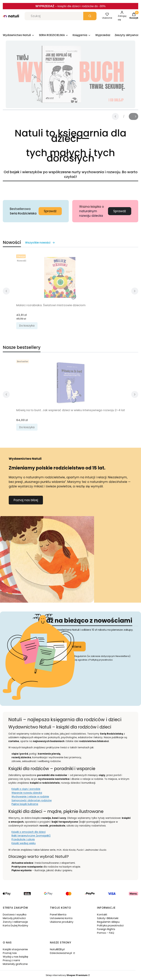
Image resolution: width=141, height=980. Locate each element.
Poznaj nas (10, 953)
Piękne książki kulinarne (25, 804)
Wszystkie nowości (40, 243)
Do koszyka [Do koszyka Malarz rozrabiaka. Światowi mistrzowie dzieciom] (27, 326)
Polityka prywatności (110, 925)
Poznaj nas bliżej (26, 500)
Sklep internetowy (67, 975)
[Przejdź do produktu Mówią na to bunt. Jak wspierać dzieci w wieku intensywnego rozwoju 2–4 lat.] (70, 383)
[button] (90, 16)
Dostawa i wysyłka (15, 914)
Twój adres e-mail (50, 639)
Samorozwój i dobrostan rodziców (32, 800)
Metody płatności (14, 918)
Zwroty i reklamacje (15, 922)
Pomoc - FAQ (106, 933)
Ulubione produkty (62, 922)
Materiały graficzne (15, 964)
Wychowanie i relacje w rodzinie (30, 797)
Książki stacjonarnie (15, 949)
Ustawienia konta (61, 918)
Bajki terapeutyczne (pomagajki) (31, 836)
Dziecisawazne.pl (61, 953)
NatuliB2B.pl (57, 949)
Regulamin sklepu (108, 922)
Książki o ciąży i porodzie (26, 789)
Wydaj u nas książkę (15, 957)
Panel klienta (58, 914)
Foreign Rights (106, 929)
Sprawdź (50, 211)
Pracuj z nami (11, 960)
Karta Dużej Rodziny (15, 925)
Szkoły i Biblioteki (108, 918)
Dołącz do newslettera (63, 646)
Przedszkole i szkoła (23, 839)
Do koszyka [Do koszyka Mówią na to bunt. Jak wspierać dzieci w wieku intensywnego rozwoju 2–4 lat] (27, 427)
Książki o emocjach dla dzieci (29, 832)
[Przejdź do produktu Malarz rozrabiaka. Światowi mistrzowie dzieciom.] (60, 277)
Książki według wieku (24, 843)
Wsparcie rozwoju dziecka (27, 793)
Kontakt (102, 914)
